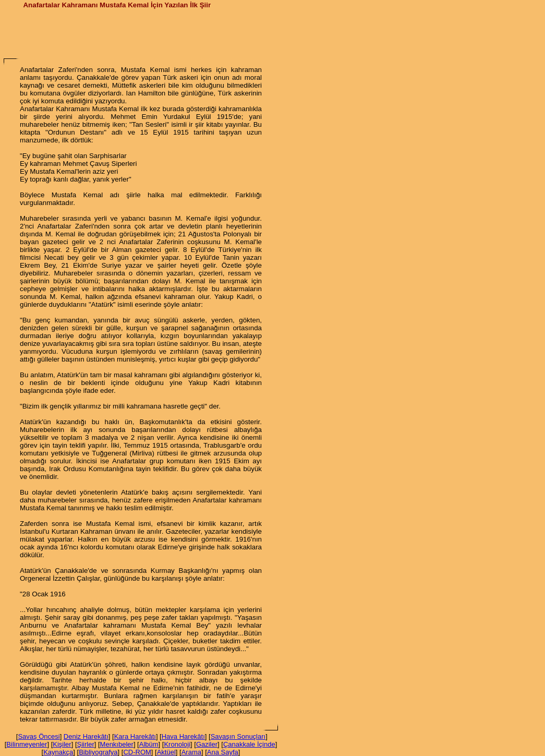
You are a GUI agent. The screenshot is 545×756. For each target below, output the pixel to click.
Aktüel (166, 752)
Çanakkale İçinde (249, 744)
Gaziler (207, 744)
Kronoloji (177, 744)
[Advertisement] (141, 33)
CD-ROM (137, 752)
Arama (191, 752)
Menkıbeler (117, 744)
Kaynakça (58, 752)
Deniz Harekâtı (86, 736)
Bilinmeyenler (27, 744)
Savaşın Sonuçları (238, 736)
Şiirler (86, 744)
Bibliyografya (98, 752)
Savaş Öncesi (39, 736)
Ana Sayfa (223, 752)
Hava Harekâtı (183, 736)
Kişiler (62, 744)
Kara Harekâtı (135, 736)
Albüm (149, 744)
